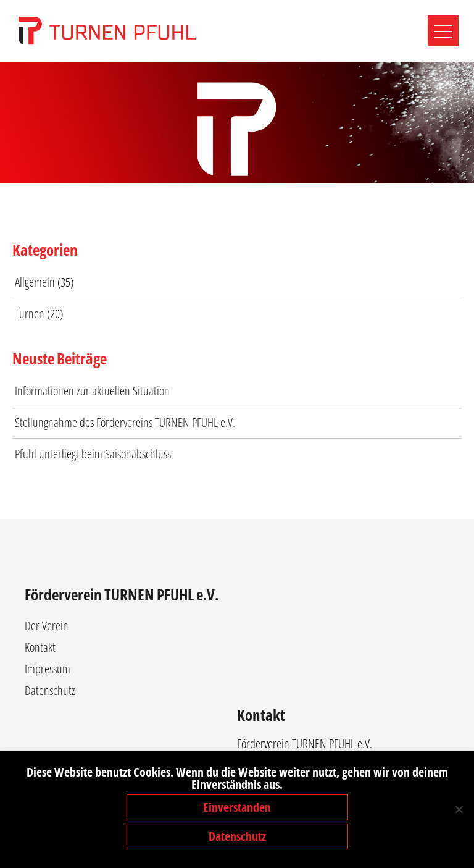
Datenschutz (50, 690)
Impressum (48, 669)
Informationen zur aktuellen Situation (92, 391)
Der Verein (47, 626)
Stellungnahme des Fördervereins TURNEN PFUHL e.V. (125, 422)
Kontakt (40, 647)
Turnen (30, 314)
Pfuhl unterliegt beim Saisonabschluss (93, 454)
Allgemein (35, 282)
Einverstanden (237, 807)
